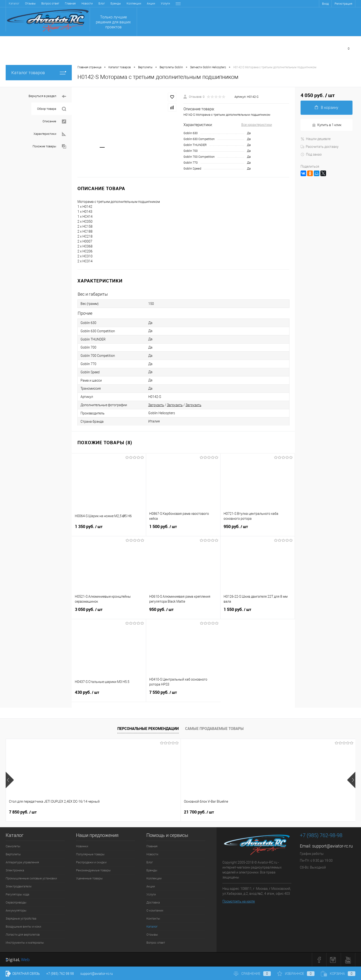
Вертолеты (13, 854)
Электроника (15, 870)
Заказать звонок (187, 56)
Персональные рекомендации (148, 729)
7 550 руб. (183, 695)
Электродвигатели (19, 886)
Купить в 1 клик (327, 125)
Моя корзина (335, 48)
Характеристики (50, 134)
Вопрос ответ (156, 943)
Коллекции (78, 4)
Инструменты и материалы (25, 943)
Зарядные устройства (21, 918)
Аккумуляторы (16, 910)
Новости (31, 4)
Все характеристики (257, 125)
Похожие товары (49, 147)
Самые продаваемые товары (214, 729)
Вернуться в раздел (47, 96)
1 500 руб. (183, 529)
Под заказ (311, 154)
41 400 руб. (234, 812)
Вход (325, 4)
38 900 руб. (164, 812)
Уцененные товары (89, 878)
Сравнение (285, 48)
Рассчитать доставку (320, 147)
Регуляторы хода (17, 894)
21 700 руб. (94, 812)
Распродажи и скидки (91, 862)
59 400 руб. (304, 812)
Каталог (152, 927)
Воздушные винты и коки (23, 927)
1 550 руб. (258, 612)
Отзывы (152, 935)
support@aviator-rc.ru (332, 846)
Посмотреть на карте (239, 901)
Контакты (166, 4)
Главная (14, 4)
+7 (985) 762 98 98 (60, 974)
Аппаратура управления (22, 862)
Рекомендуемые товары (93, 870)
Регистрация (343, 4)
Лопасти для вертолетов (23, 935)
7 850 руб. (23, 812)
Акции (95, 4)
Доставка (126, 4)
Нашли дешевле (316, 139)
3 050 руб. (109, 612)
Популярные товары (90, 854)
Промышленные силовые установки (31, 878)
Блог (45, 4)
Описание (54, 121)
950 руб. (258, 529)
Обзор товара (52, 109)
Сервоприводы (16, 902)
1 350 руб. (109, 529)
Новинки (82, 846)
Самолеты (13, 846)
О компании (146, 4)
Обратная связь (23, 974)
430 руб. (109, 695)
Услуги (109, 4)
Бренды (59, 4)
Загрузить (156, 405)
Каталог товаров (39, 73)
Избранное (241, 48)
